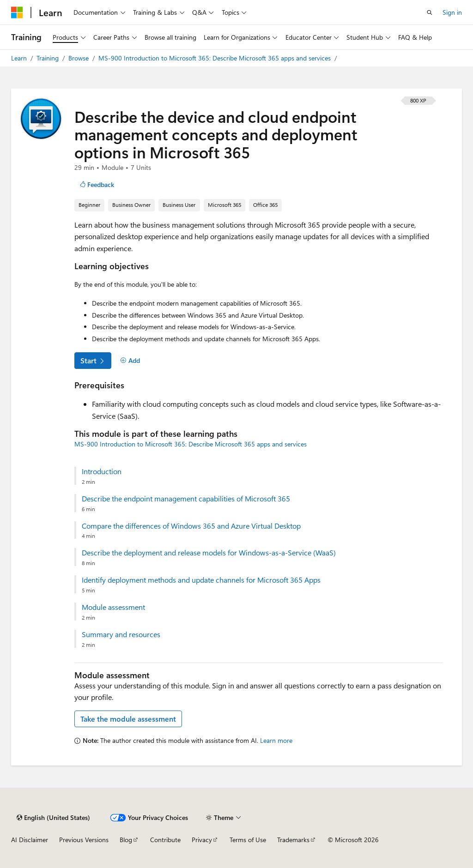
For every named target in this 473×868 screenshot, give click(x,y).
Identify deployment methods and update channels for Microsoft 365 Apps (201, 580)
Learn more (276, 740)
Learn (20, 58)
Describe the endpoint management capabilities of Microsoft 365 (186, 499)
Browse (79, 58)
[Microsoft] (17, 12)
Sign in (452, 12)
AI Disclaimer (30, 840)
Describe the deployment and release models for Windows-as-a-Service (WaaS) (209, 553)
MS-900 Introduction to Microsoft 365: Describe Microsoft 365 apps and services (215, 58)
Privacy (202, 840)
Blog (126, 840)
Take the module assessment (128, 719)
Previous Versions (84, 840)
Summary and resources (121, 634)
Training (49, 58)
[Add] (130, 361)
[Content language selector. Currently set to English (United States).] (53, 818)
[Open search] (430, 12)
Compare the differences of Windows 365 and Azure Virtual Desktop (191, 526)
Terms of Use (248, 840)
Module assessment (113, 607)
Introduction (102, 471)
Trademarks (293, 840)
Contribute (165, 840)
